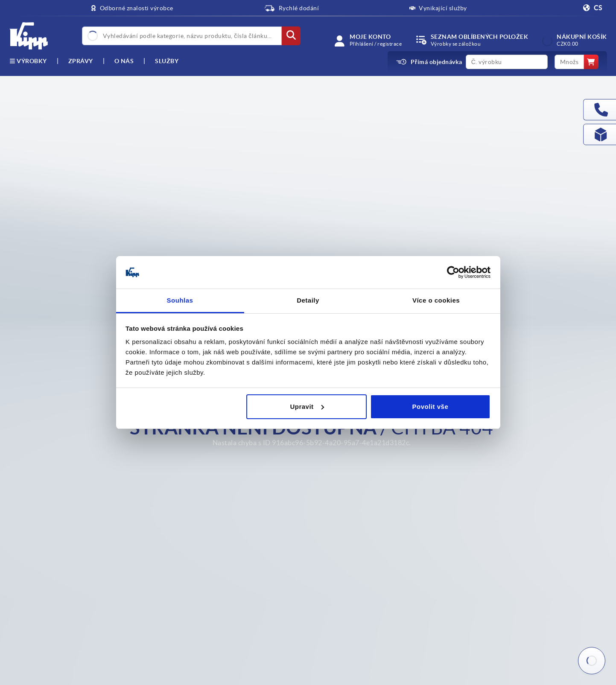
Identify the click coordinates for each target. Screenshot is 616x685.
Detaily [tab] (308, 300)
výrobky (28, 61)
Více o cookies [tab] (436, 300)
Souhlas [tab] (180, 300)
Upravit (307, 407)
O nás (124, 61)
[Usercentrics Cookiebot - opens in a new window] (453, 272)
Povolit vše (431, 407)
